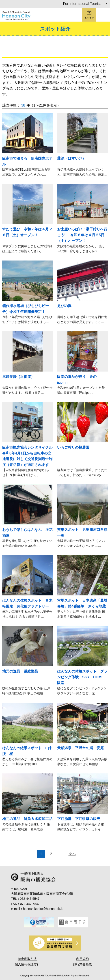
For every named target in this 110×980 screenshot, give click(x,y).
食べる (64, 49)
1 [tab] (36, 932)
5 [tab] (61, 932)
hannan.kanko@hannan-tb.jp (43, 909)
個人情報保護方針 (27, 964)
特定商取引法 (27, 959)
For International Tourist (82, 4)
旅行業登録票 (82, 964)
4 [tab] (55, 932)
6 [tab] (68, 932)
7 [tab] (74, 932)
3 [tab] (49, 932)
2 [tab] (43, 932)
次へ (72, 854)
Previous (18, 922)
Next (92, 922)
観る (28, 49)
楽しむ (46, 49)
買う (82, 49)
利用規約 (82, 959)
